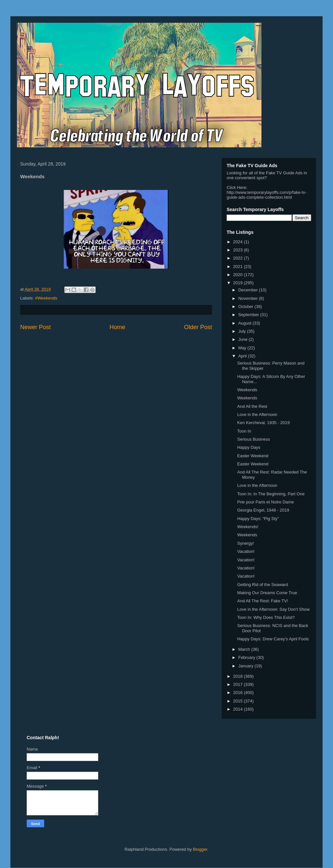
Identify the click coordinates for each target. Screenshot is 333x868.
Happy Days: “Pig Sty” (258, 519)
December (249, 290)
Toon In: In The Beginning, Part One (271, 494)
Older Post (198, 327)
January (246, 666)
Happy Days (249, 447)
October (246, 307)
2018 (239, 676)
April (243, 356)
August (246, 323)
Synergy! (245, 543)
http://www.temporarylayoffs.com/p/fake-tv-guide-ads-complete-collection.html (266, 195)
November (249, 298)
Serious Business (253, 439)
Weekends (247, 390)
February (247, 657)
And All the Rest (252, 406)
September (249, 315)
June (244, 339)
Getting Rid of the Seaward (262, 585)
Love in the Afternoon (257, 414)
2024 (239, 242)
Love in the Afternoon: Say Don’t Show (273, 609)
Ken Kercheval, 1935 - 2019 (263, 423)
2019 (239, 283)
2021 (239, 267)
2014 (239, 709)
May (243, 348)
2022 (239, 258)
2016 (239, 693)
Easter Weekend (253, 456)
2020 (239, 275)
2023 (239, 250)
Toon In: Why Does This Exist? (266, 617)
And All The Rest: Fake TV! (262, 601)
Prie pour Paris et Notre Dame (265, 502)
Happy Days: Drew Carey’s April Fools (273, 639)
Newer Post (35, 327)
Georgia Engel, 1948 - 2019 (263, 510)
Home (118, 327)
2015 (239, 701)
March (245, 649)
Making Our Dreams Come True (267, 593)
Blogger (200, 849)
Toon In (244, 431)
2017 (239, 684)
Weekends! (248, 527)
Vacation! (246, 551)
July (243, 331)
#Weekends (46, 298)
